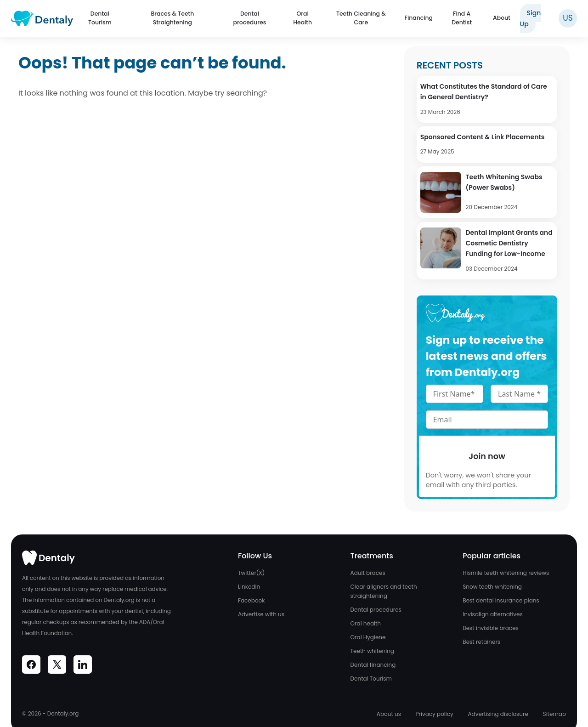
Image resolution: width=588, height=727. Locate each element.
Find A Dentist (462, 18)
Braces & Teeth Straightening (172, 18)
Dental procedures (250, 18)
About (502, 18)
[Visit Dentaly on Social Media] (31, 665)
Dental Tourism (100, 18)
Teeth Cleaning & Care (361, 18)
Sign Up (531, 18)
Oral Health (302, 18)
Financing (419, 18)
